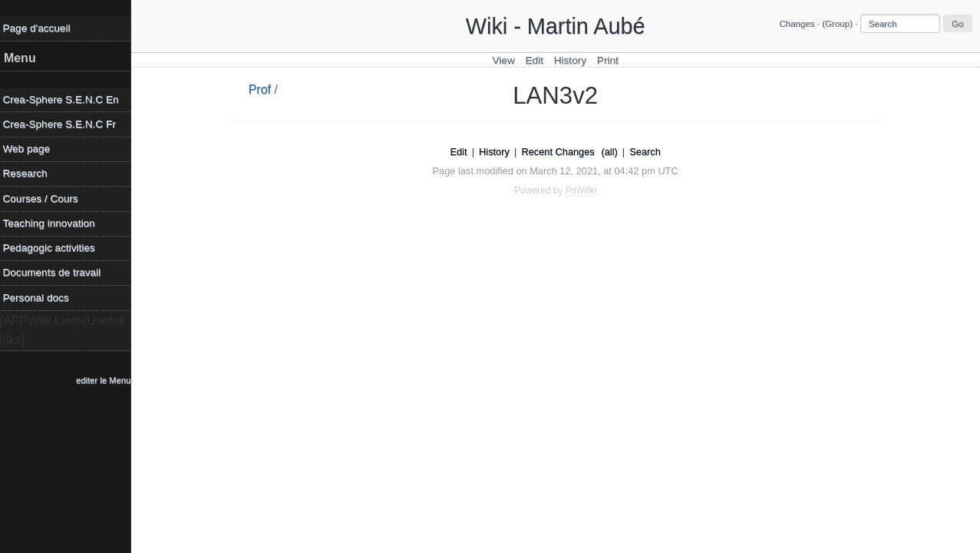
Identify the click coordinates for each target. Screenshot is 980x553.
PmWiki (583, 190)
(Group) (837, 24)
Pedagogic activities (52, 248)
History (572, 60)
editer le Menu (107, 380)
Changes (797, 24)
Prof (261, 89)
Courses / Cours (44, 199)
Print (609, 60)
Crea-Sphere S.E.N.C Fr (63, 124)
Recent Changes (560, 152)
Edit (536, 60)
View (505, 60)
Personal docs (39, 298)
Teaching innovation (52, 223)
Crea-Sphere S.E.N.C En (64, 99)
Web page (30, 149)
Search (647, 152)
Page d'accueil (40, 28)
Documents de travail (55, 272)
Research (28, 173)
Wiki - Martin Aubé (557, 26)
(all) (611, 152)
